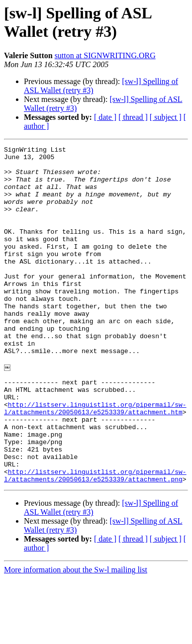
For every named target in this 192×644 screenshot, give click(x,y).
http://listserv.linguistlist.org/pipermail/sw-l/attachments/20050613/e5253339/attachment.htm (95, 460)
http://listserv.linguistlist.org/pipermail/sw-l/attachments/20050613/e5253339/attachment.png (95, 540)
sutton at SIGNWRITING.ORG (105, 55)
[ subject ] (166, 117)
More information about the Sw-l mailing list (76, 635)
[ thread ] (133, 117)
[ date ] (105, 117)
